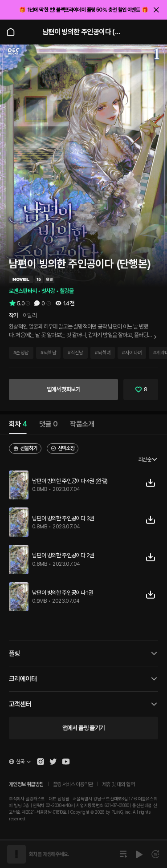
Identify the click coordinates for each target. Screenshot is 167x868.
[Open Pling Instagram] (41, 762)
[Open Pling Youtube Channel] (66, 762)
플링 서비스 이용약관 (73, 784)
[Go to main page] (11, 32)
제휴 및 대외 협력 (118, 784)
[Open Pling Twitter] (53, 762)
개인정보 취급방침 (26, 784)
